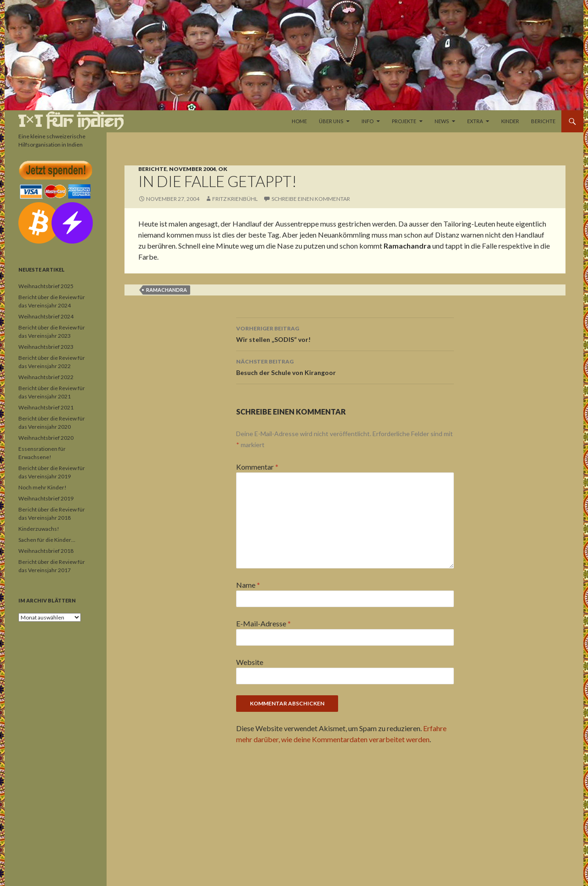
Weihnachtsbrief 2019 (46, 498)
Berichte (543, 121)
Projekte (404, 121)
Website (250, 662)
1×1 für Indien (71, 121)
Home (299, 121)
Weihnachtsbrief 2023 (46, 347)
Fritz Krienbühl (235, 199)
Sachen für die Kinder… (47, 540)
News (442, 121)
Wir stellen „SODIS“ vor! (345, 333)
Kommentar (257, 467)
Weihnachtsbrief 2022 (46, 377)
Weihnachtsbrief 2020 (46, 438)
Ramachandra (167, 290)
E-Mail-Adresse (263, 623)
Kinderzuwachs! (39, 529)
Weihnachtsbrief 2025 (46, 286)
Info (367, 121)
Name (248, 585)
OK (223, 169)
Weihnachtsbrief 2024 (46, 316)
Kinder (510, 121)
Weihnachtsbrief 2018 (46, 551)
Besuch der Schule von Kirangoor (345, 366)
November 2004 (192, 169)
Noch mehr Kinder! (42, 487)
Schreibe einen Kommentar (311, 199)
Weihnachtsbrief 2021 (46, 407)
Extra (475, 121)
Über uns (331, 121)
